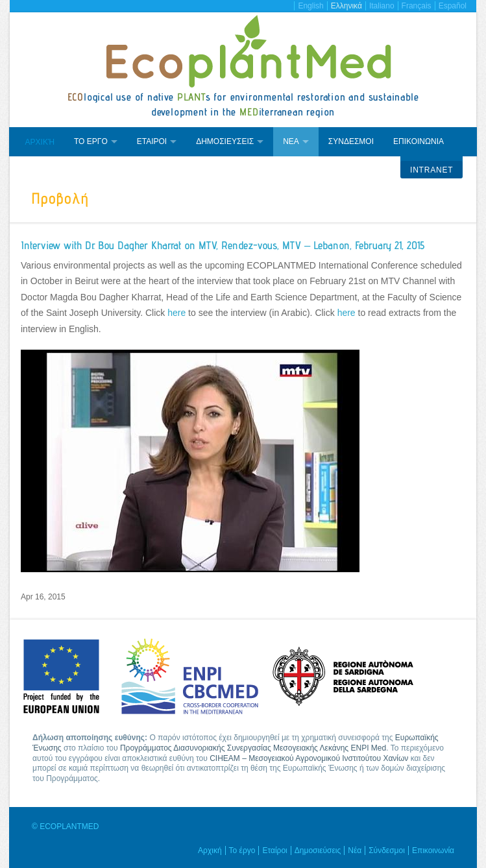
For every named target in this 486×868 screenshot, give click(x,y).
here (176, 313)
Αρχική (40, 142)
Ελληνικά (346, 6)
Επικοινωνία (433, 850)
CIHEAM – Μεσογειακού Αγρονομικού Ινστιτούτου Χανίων (309, 758)
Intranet (431, 170)
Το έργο (242, 850)
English (310, 6)
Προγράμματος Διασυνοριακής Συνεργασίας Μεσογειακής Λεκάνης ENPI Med (253, 748)
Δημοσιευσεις (225, 141)
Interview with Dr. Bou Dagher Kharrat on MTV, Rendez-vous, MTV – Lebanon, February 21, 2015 (223, 245)
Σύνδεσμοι (387, 850)
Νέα (355, 850)
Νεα (291, 141)
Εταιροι (152, 141)
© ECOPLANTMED (66, 826)
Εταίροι (274, 850)
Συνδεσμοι (351, 141)
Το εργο (91, 141)
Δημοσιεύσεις (318, 850)
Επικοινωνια (419, 141)
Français (417, 6)
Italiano (382, 6)
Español (453, 6)
